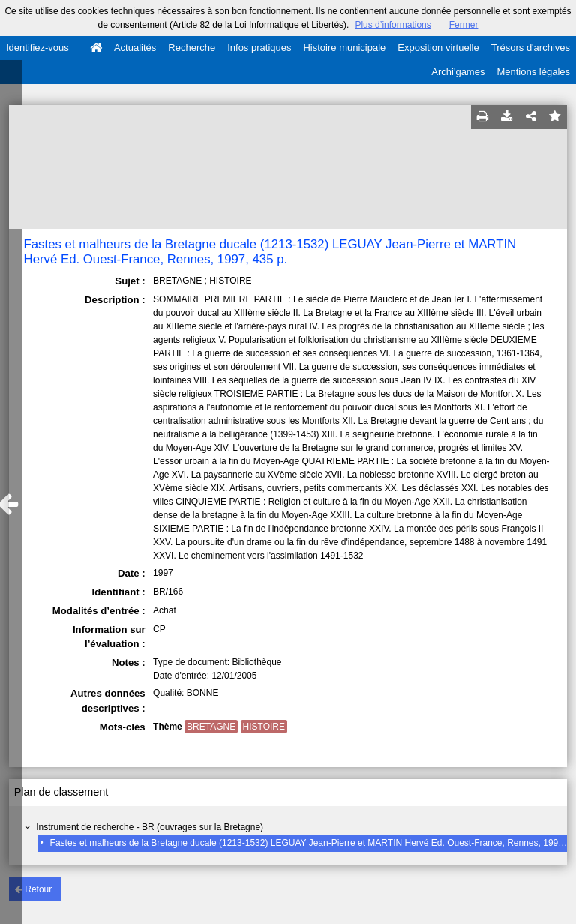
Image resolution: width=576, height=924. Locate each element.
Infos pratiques (259, 48)
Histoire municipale (344, 48)
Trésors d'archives (531, 48)
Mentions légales (533, 72)
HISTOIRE (264, 727)
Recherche (192, 48)
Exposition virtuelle (438, 48)
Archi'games (458, 72)
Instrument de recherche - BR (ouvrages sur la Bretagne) (150, 827)
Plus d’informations (393, 25)
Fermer (464, 25)
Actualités (135, 48)
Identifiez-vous (37, 48)
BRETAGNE (211, 727)
